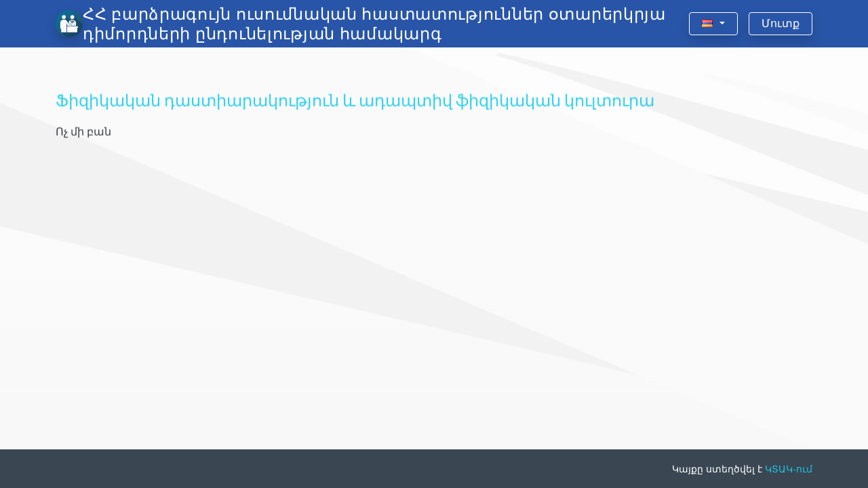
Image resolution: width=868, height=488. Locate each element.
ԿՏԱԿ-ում (789, 469)
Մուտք (781, 23)
